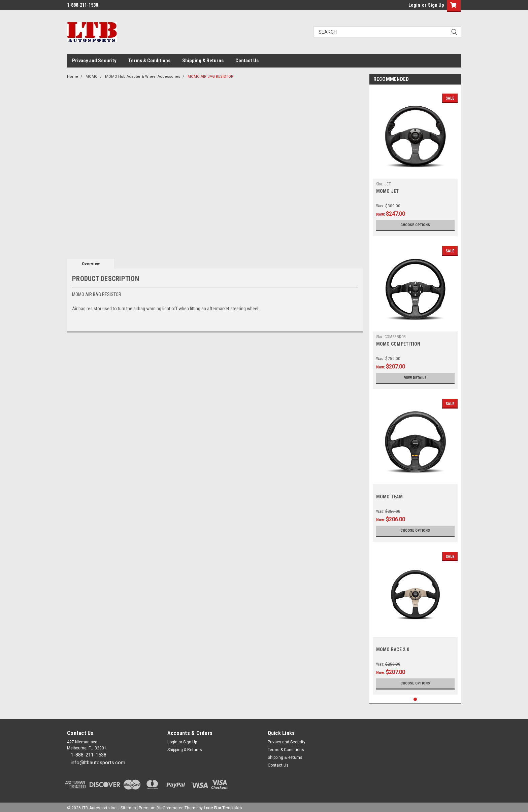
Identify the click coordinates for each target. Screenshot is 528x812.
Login (414, 5)
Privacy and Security (94, 61)
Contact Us (247, 61)
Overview (91, 264)
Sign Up (436, 5)
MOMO (92, 77)
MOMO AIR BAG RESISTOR (210, 77)
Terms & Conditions (149, 61)
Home (73, 77)
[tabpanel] (415, 162)
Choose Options (415, 225)
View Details (415, 378)
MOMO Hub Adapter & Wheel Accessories (143, 77)
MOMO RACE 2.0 (393, 649)
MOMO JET (388, 191)
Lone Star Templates (223, 805)
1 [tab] (415, 697)
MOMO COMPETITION (398, 344)
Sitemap (128, 805)
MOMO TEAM (389, 497)
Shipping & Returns (203, 61)
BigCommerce (170, 805)
